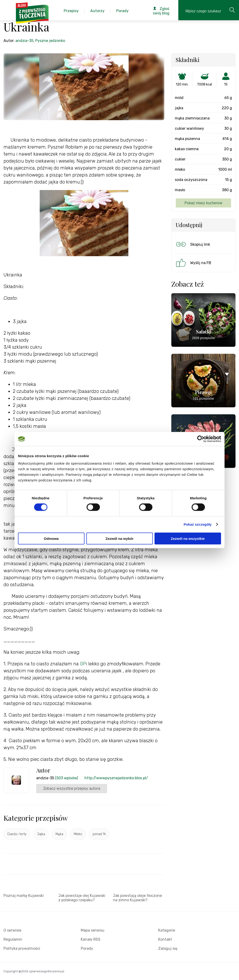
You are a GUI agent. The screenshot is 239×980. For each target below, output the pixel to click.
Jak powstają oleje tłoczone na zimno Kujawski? (137, 898)
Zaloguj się (168, 948)
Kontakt (165, 939)
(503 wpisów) (67, 778)
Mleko (78, 834)
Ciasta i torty (17, 834)
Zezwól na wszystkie (188, 538)
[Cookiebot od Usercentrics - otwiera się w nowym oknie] (201, 439)
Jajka (41, 834)
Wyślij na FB (193, 263)
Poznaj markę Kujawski (24, 896)
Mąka (59, 834)
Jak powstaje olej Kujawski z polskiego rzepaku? (82, 898)
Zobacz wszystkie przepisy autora (72, 788)
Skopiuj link (193, 244)
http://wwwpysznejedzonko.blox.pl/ (116, 778)
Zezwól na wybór (119, 538)
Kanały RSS (91, 939)
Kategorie (167, 930)
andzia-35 (24, 41)
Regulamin (13, 939)
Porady (87, 948)
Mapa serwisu (93, 930)
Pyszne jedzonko (50, 41)
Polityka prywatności (22, 948)
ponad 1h (99, 834)
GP (83, 664)
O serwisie (12, 930)
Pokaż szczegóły (198, 524)
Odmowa (51, 538)
